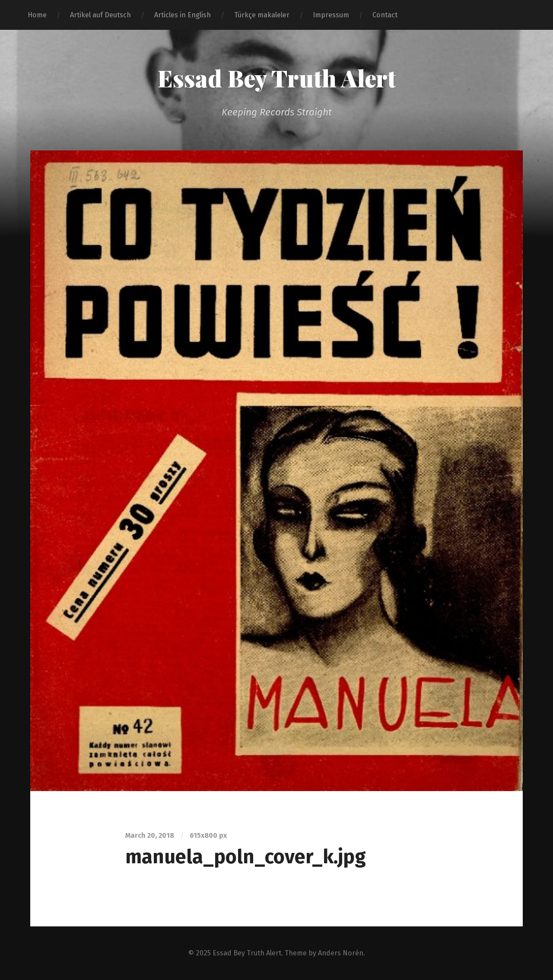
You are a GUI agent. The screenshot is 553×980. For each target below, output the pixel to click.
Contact (385, 15)
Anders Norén (341, 953)
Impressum (331, 15)
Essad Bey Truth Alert (276, 78)
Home (37, 15)
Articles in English (183, 15)
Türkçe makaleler (262, 15)
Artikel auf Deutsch (100, 15)
